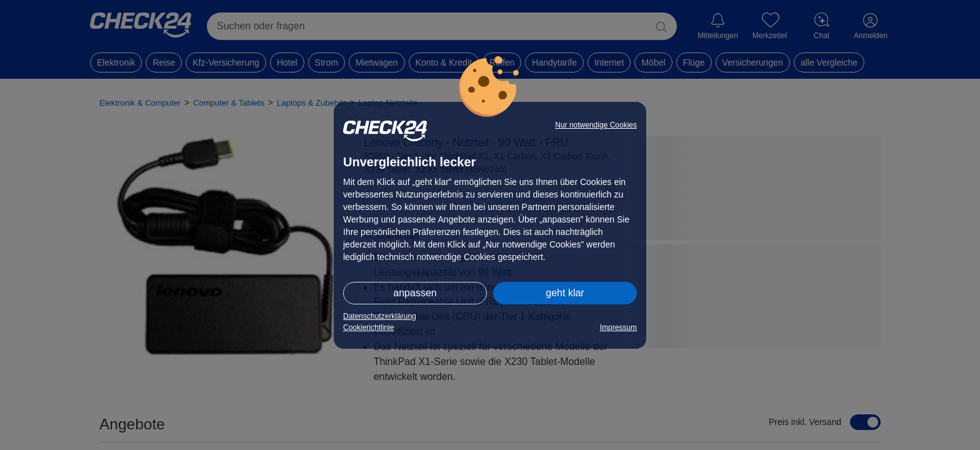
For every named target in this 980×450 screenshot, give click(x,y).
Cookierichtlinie (368, 327)
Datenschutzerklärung (380, 316)
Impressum (618, 327)
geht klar (565, 293)
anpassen (415, 293)
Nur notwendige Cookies (596, 125)
